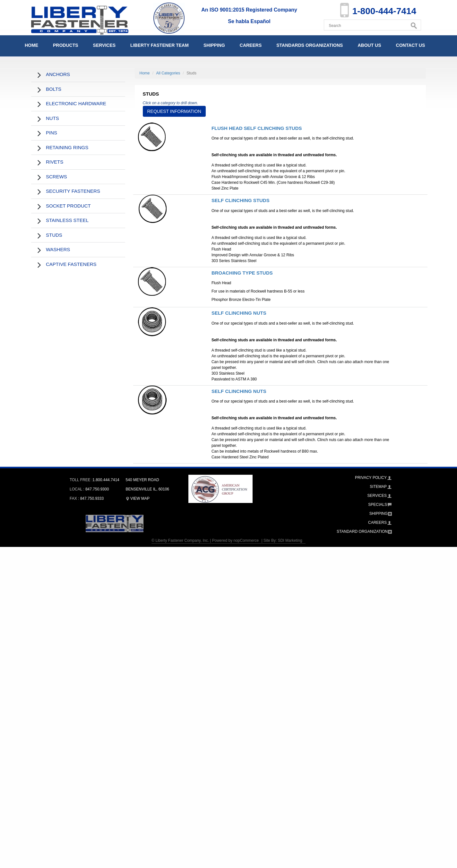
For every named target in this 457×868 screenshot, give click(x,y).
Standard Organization (362, 532)
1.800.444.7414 (106, 480)
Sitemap (378, 487)
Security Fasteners (73, 191)
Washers (58, 249)
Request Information (174, 111)
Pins (52, 133)
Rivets (55, 162)
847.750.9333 (92, 498)
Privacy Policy (371, 478)
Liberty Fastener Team (160, 45)
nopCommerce (246, 540)
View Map (138, 498)
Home (31, 45)
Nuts (52, 118)
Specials (378, 505)
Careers (251, 45)
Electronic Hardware (76, 103)
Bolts (54, 89)
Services (104, 45)
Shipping (214, 45)
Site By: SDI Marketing (283, 540)
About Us (369, 45)
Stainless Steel (67, 220)
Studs (54, 235)
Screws (56, 177)
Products (66, 45)
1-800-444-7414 (384, 11)
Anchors (58, 74)
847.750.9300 (97, 489)
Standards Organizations (310, 45)
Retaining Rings (67, 147)
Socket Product (68, 206)
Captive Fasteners (71, 264)
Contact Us (411, 45)
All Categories (168, 73)
